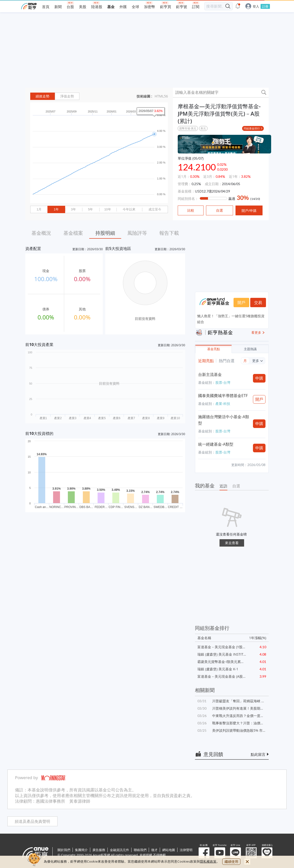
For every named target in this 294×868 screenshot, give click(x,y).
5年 (90, 209)
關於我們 (64, 850)
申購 (259, 378)
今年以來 (129, 209)
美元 (203, 128)
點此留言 (258, 754)
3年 (73, 209)
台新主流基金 (210, 374)
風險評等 (137, 233)
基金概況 (41, 233)
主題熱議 (250, 349)
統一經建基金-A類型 (216, 444)
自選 (236, 486)
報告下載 (169, 233)
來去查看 (232, 543)
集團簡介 (81, 850)
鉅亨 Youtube (220, 853)
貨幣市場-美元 (188, 128)
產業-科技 (223, 404)
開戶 (241, 303)
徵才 (154, 850)
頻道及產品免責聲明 (32, 821)
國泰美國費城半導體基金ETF (223, 396)
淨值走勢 (67, 96)
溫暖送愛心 (267, 853)
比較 (191, 210)
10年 (108, 209)
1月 (39, 209)
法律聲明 (186, 850)
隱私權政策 (208, 861)
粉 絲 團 (204, 853)
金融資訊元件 (119, 850)
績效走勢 (43, 96)
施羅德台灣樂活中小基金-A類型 (224, 420)
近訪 (223, 486)
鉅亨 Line (235, 853)
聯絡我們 (140, 850)
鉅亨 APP (251, 853)
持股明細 (105, 233)
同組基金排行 (252, 128)
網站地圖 (169, 850)
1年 (56, 209)
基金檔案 (73, 233)
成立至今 (155, 209)
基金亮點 (214, 349)
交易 (258, 303)
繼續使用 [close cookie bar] (231, 861)
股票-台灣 (223, 382)
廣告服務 (99, 850)
